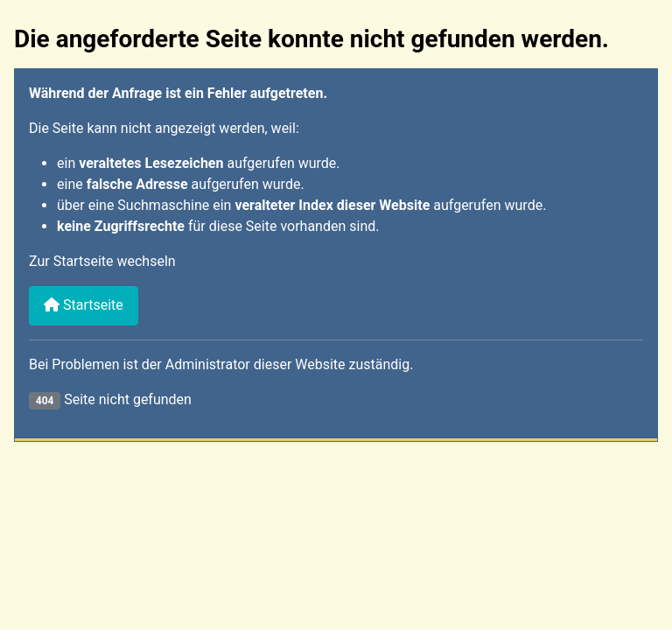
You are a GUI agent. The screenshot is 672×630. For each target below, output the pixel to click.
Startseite (84, 305)
